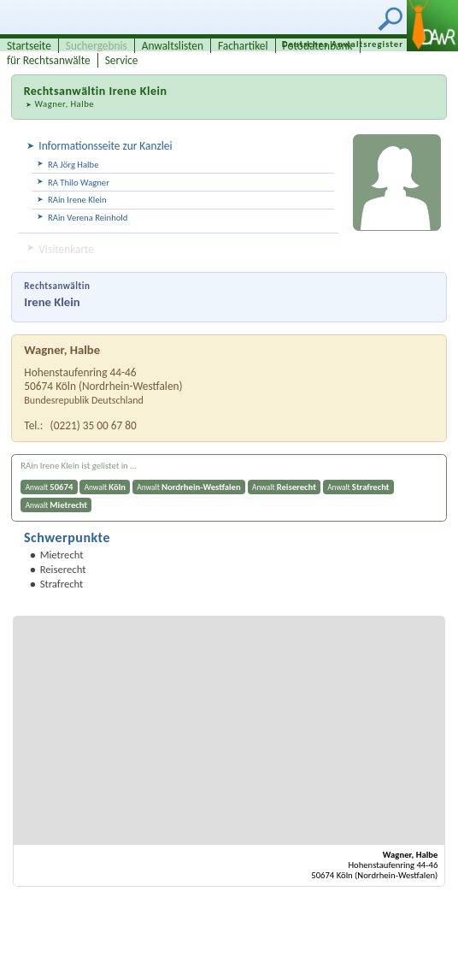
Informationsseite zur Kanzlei (105, 146)
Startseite (29, 46)
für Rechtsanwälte (49, 60)
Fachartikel (243, 46)
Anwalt (50, 487)
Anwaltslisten (173, 46)
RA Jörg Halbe (73, 165)
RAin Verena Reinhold (88, 218)
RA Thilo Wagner (79, 183)
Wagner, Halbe (64, 104)
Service (122, 60)
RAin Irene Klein (77, 200)
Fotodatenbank (318, 46)
